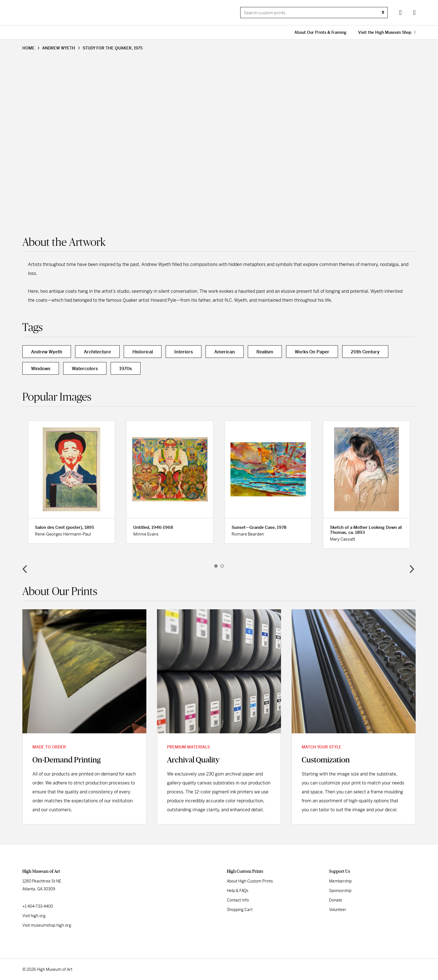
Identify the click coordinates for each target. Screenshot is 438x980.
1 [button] (216, 566)
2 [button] (222, 566)
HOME (28, 48)
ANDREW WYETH (59, 48)
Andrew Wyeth (47, 352)
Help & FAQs (238, 891)
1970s (126, 369)
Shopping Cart (240, 910)
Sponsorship (340, 891)
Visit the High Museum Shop (387, 32)
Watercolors (85, 369)
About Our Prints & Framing (320, 32)
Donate (336, 900)
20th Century (365, 352)
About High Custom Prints (250, 881)
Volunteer (338, 910)
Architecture (97, 352)
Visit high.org (34, 916)
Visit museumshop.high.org (47, 925)
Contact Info (238, 900)
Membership (340, 881)
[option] (72, 482)
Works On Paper (312, 352)
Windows (41, 369)
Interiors (184, 352)
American (225, 352)
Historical (143, 352)
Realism (265, 352)
